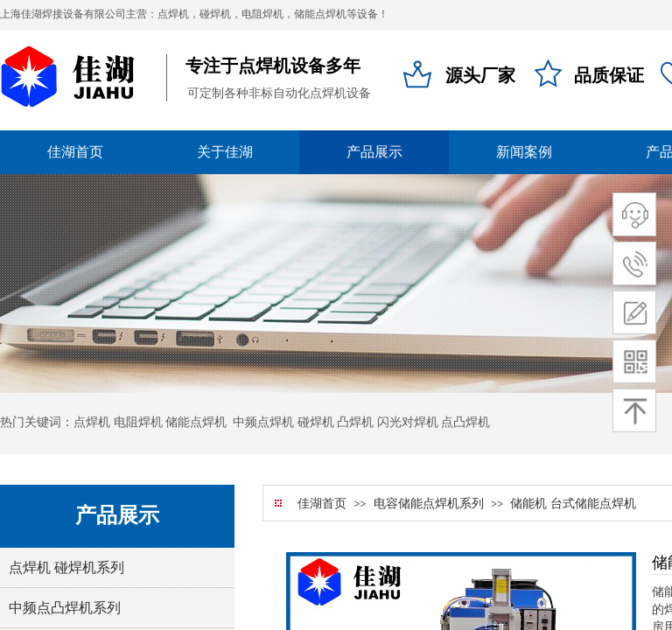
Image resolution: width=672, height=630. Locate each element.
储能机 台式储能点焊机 (573, 504)
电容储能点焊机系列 (429, 504)
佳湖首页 (322, 504)
